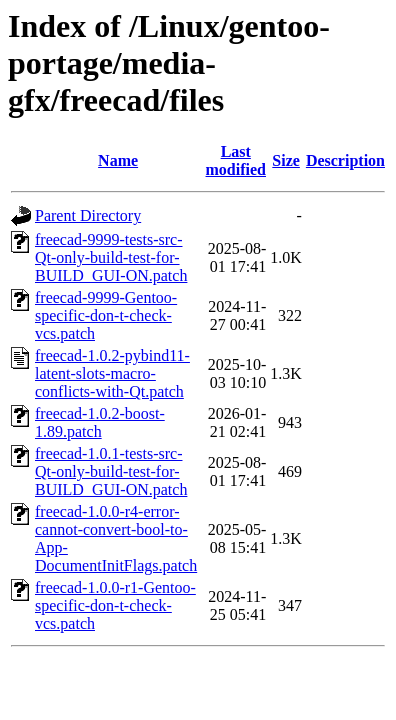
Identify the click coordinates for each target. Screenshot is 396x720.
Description (345, 160)
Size (286, 160)
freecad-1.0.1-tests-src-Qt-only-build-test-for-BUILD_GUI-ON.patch (111, 471)
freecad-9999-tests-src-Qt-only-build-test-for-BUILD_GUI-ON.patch (111, 257)
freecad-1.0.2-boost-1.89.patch (100, 422)
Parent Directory (88, 215)
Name (118, 160)
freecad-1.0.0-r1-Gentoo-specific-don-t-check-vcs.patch (115, 605)
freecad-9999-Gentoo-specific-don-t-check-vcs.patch (106, 315)
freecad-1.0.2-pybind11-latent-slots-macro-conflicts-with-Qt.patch (112, 373)
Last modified (236, 160)
